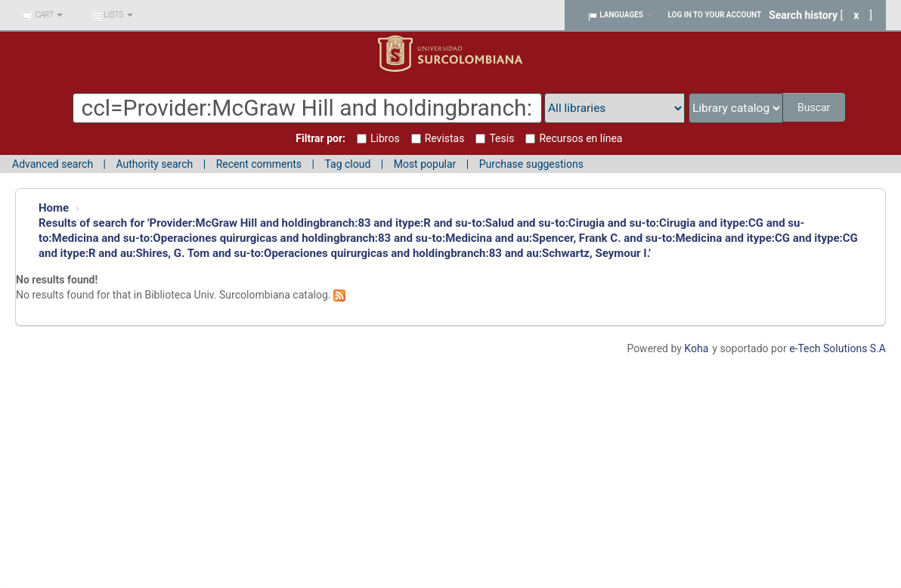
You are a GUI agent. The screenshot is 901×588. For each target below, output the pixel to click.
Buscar (814, 107)
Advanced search (53, 164)
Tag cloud (347, 164)
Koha (696, 348)
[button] (43, 15)
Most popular (425, 164)
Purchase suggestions (531, 164)
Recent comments (259, 164)
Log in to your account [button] (715, 15)
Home (54, 208)
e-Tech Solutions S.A (838, 348)
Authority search (154, 164)
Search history (803, 15)
